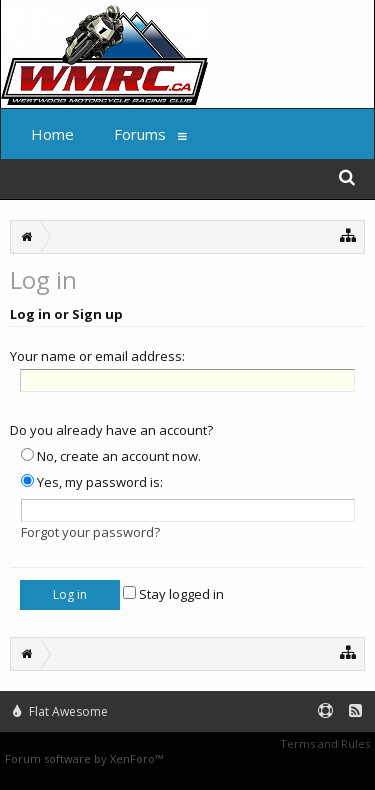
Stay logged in (173, 594)
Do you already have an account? (111, 430)
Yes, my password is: (92, 482)
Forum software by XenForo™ (85, 758)
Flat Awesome (60, 711)
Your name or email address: (97, 356)
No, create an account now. (111, 456)
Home (52, 134)
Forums (140, 134)
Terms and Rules (325, 743)
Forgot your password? (90, 532)
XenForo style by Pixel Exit (236, 758)
